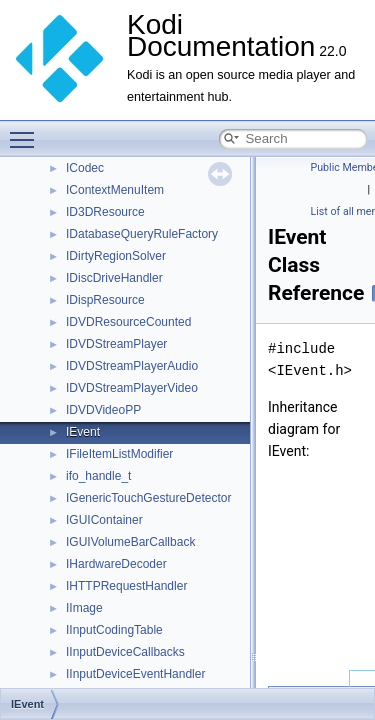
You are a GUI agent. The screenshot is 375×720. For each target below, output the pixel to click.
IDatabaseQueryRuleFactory (142, 234)
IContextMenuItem (115, 190)
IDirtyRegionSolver (116, 256)
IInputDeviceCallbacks (125, 652)
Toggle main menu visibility (27, 131)
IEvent (83, 432)
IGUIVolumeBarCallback (130, 542)
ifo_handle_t (98, 476)
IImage (84, 608)
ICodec (85, 168)
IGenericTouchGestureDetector (148, 498)
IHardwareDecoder (116, 564)
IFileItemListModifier (119, 454)
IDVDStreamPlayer (116, 344)
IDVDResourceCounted (128, 322)
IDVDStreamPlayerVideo (132, 388)
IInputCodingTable (114, 630)
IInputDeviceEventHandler (135, 674)
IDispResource (105, 300)
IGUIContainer (104, 520)
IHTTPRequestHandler (126, 586)
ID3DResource (105, 212)
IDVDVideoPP (103, 410)
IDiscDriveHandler (114, 278)
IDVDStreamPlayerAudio (132, 366)
